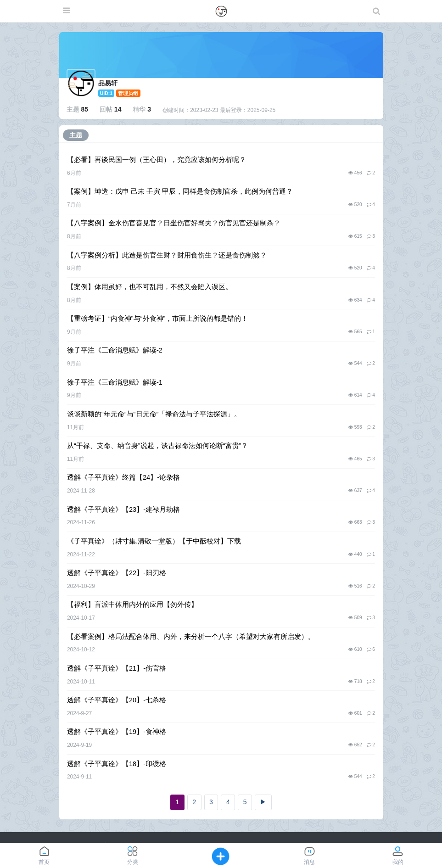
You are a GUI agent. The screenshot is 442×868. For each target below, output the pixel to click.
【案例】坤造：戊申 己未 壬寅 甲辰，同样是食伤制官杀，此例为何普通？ (180, 191)
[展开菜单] (66, 11)
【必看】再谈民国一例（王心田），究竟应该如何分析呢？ (157, 160)
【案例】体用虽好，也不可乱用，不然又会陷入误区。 (150, 287)
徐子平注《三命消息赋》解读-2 (115, 350)
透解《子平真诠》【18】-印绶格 (117, 764)
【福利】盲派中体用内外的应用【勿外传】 (132, 605)
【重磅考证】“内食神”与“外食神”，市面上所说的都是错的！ (157, 319)
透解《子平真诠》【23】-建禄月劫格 (123, 510)
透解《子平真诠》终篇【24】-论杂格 (123, 477)
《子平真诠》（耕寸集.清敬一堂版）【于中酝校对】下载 (154, 541)
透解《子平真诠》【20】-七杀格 (117, 700)
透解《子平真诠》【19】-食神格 (117, 732)
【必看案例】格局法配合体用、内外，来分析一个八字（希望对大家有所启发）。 (191, 637)
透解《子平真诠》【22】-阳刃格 (117, 573)
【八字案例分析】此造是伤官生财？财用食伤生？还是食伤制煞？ (167, 255)
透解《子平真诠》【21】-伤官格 (117, 668)
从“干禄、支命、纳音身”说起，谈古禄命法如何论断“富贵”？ (157, 446)
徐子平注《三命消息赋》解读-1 (115, 382)
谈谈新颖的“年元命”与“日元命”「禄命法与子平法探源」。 (154, 414)
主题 (76, 135)
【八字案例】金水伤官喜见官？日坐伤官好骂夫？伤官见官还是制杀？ (174, 223)
